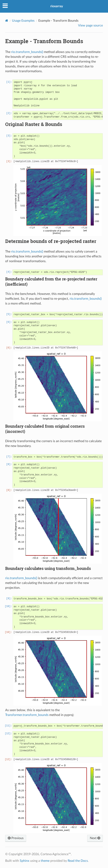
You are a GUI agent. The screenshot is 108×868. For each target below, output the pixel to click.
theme (45, 861)
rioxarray (57, 6)
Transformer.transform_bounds (27, 715)
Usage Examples (23, 21)
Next (95, 838)
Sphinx (25, 861)
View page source (90, 25)
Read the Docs (78, 861)
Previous (16, 838)
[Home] (7, 21)
